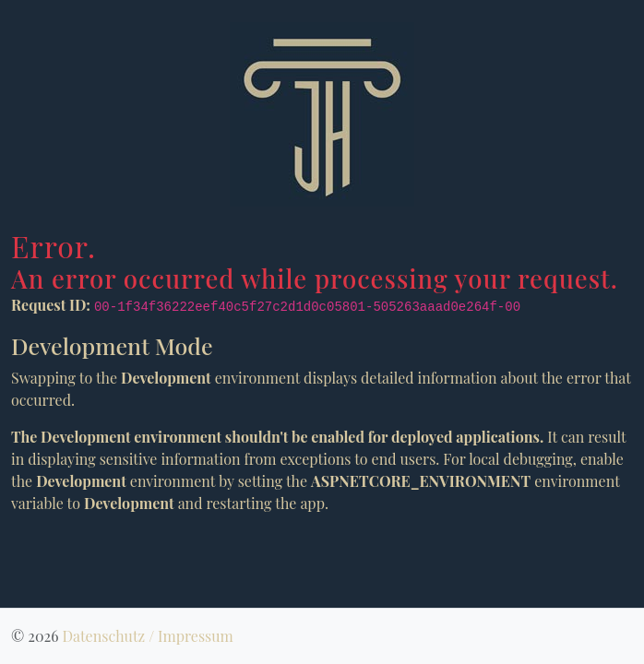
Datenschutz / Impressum (147, 636)
